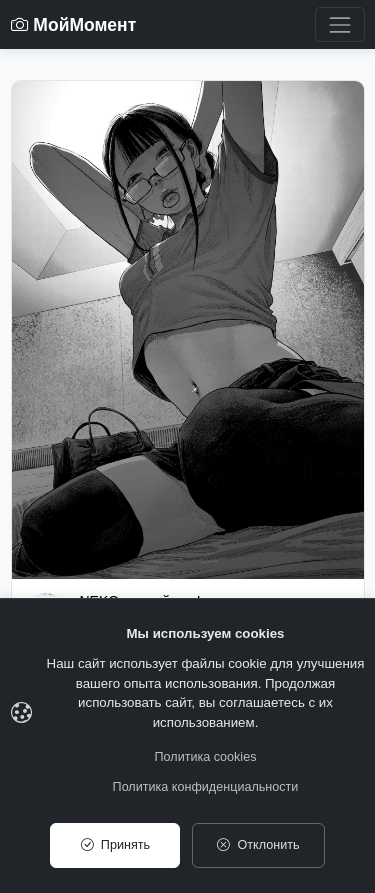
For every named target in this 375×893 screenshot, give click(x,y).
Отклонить (258, 845)
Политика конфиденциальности (206, 787)
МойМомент (74, 25)
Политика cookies (206, 757)
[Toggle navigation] (339, 24)
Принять (115, 845)
